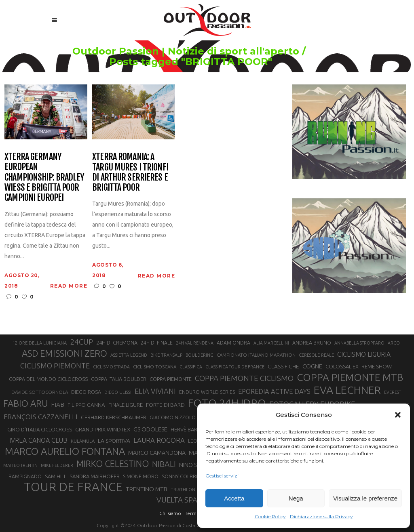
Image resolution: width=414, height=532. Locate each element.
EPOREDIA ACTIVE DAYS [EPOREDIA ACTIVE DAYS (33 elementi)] (274, 391)
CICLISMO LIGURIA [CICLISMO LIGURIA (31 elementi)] (364, 354)
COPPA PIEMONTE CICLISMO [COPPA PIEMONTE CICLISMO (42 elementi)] (244, 378)
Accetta (234, 498)
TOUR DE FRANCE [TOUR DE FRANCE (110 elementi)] (73, 487)
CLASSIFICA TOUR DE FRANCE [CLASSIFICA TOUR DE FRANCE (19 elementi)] (235, 367)
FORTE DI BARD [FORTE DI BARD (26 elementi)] (165, 405)
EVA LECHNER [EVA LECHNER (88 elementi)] (347, 390)
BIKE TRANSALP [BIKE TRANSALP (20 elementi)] (166, 355)
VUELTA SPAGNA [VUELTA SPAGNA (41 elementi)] (185, 500)
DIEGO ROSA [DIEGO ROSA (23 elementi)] (86, 392)
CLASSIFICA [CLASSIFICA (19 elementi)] (191, 367)
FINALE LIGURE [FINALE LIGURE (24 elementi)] (126, 405)
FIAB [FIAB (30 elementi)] (58, 405)
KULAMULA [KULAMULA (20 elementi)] (83, 441)
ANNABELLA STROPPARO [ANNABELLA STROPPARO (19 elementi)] (359, 343)
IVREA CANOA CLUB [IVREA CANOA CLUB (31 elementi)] (38, 440)
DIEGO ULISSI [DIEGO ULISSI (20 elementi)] (118, 392)
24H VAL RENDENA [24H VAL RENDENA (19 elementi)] (195, 343)
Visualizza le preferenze (365, 498)
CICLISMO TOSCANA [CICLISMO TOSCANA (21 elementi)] (155, 367)
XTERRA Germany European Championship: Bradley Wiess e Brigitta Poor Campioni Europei (44, 177)
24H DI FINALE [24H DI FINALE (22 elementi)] (157, 343)
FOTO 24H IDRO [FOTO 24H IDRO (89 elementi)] (227, 403)
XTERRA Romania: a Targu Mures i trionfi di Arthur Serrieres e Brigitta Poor (130, 172)
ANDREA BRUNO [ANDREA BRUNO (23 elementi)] (312, 343)
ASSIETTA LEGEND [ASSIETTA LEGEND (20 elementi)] (129, 355)
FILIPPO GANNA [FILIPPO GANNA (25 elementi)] (86, 405)
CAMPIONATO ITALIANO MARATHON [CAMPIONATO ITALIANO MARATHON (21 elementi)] (256, 355)
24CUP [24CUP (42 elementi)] (81, 342)
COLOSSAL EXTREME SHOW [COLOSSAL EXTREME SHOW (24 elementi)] (359, 366)
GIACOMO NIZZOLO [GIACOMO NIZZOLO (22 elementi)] (173, 417)
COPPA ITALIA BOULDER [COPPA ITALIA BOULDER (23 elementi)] (119, 379)
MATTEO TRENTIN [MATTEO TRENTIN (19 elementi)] (20, 465)
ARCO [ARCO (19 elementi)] (394, 343)
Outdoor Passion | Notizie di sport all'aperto (226, 51)
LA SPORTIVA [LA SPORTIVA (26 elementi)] (114, 441)
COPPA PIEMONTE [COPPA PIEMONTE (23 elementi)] (171, 379)
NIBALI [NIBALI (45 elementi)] (164, 464)
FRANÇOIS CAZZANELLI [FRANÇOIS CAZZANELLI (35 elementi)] (41, 417)
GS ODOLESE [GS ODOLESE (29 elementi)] (150, 429)
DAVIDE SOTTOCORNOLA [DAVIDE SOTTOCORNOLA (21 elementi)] (40, 392)
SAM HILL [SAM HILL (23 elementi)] (56, 476)
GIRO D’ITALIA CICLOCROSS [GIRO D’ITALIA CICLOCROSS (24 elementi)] (40, 429)
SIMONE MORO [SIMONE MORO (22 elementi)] (141, 476)
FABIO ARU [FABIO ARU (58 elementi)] (25, 403)
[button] (398, 415)
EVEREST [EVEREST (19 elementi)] (393, 392)
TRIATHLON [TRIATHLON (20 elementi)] (183, 490)
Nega (296, 498)
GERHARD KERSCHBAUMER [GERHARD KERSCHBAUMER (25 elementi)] (114, 417)
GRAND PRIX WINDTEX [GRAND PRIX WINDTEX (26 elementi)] (103, 429)
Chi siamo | (171, 513)
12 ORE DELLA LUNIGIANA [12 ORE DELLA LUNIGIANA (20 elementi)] (40, 343)
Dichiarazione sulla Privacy (321, 516)
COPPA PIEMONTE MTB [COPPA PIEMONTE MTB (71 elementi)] (350, 377)
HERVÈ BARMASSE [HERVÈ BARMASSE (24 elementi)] (192, 429)
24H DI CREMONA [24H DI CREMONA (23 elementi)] (117, 343)
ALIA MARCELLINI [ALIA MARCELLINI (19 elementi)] (271, 343)
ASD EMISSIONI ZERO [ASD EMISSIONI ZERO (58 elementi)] (64, 353)
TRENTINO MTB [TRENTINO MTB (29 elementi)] (147, 489)
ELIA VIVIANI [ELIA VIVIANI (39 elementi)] (155, 391)
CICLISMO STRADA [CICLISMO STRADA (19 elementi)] (111, 367)
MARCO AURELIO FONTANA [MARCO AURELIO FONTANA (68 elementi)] (65, 452)
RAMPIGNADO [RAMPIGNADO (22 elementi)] (25, 476)
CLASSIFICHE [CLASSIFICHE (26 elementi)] (283, 366)
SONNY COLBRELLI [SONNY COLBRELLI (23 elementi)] (183, 476)
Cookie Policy (270, 516)
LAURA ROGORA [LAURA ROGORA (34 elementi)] (159, 440)
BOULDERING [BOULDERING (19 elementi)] (200, 355)
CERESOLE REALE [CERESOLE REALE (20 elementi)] (316, 355)
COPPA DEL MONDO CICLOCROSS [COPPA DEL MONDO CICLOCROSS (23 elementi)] (48, 379)
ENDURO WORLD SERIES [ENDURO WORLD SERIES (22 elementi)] (207, 392)
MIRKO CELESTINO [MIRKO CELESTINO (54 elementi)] (113, 464)
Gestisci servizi (222, 476)
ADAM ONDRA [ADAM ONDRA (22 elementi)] (233, 343)
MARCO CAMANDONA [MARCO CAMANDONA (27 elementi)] (157, 453)
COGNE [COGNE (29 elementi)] (312, 366)
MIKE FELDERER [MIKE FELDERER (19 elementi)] (57, 465)
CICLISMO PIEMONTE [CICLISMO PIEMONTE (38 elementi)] (55, 366)
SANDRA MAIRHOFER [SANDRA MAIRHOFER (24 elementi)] (95, 476)
